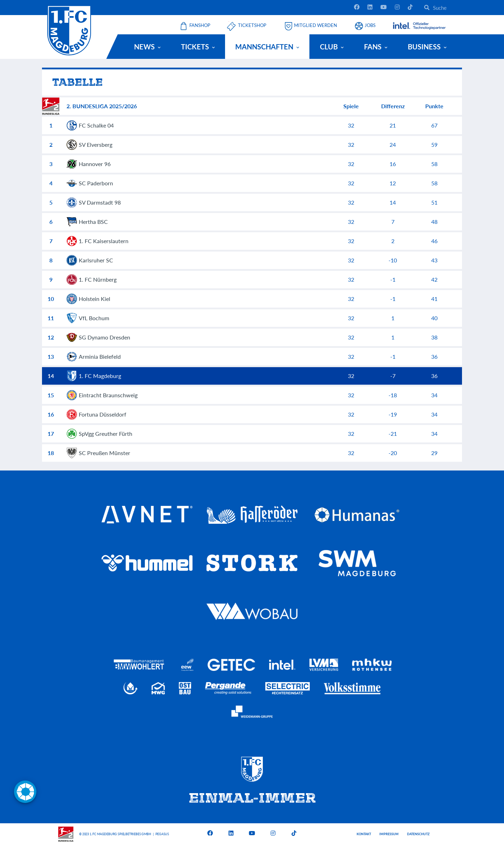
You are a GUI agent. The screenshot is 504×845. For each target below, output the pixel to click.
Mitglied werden (316, 25)
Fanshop (200, 25)
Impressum (389, 834)
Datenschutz (418, 834)
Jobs (370, 25)
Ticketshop (252, 25)
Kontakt (364, 834)
